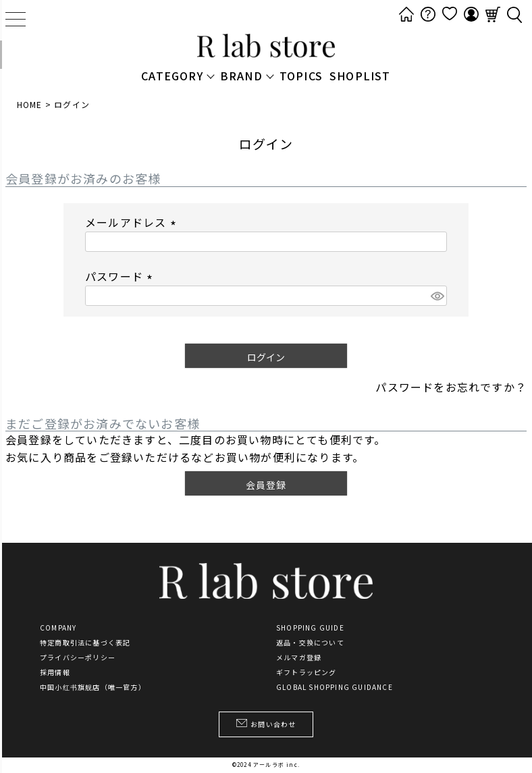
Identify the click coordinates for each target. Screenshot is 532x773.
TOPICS (301, 76)
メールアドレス (133, 222)
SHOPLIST (360, 76)
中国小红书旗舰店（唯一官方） (93, 687)
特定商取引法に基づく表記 (85, 643)
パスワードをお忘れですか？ (451, 387)
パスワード (121, 276)
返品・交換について (310, 643)
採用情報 (55, 672)
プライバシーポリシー (78, 658)
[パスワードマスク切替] (437, 296)
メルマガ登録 (299, 658)
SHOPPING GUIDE (310, 628)
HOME (30, 104)
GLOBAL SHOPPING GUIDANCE (335, 687)
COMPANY (58, 628)
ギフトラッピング (307, 672)
